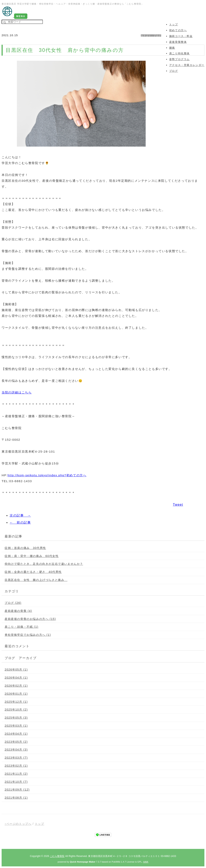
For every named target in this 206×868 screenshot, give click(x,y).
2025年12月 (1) (16, 702)
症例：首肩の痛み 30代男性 (25, 548)
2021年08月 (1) (16, 798)
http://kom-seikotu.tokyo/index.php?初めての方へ (47, 475)
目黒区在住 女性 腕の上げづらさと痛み (36, 580)
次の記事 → (20, 515)
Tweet (178, 505)
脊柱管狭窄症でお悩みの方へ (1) (28, 635)
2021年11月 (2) (16, 774)
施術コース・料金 (181, 36)
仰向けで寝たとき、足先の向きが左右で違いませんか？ (44, 564)
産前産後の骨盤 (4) (18, 611)
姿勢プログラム (179, 59)
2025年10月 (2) (16, 710)
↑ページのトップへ (18, 824)
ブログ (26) (13, 603)
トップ (40, 824)
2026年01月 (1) (16, 694)
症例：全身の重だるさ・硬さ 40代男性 (33, 572)
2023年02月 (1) (16, 766)
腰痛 (172, 48)
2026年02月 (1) (16, 686)
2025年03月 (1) (16, 726)
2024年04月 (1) (16, 734)
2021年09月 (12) (17, 790)
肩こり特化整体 (179, 53)
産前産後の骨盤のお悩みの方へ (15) (30, 619)
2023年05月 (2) (16, 742)
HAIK (146, 862)
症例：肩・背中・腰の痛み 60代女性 (32, 556)
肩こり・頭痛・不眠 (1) (22, 627)
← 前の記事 (20, 522)
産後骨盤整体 (178, 42)
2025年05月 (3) (16, 718)
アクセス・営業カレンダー (187, 65)
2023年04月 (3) (16, 750)
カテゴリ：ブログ (151, 36)
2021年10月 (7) (16, 782)
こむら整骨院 (57, 856)
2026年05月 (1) (16, 670)
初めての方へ (178, 30)
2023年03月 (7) (16, 758)
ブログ (174, 71)
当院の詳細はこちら (17, 392)
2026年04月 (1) (16, 678)
